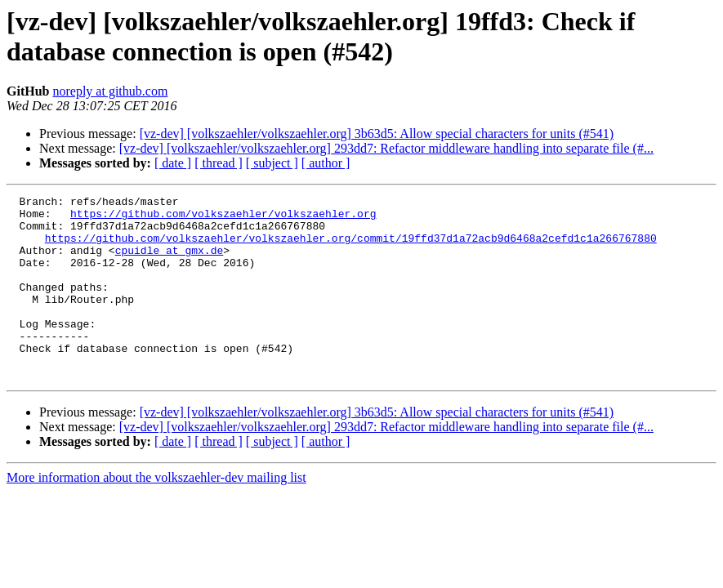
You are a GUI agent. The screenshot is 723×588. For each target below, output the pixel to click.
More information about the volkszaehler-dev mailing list (156, 514)
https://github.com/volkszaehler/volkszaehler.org (223, 218)
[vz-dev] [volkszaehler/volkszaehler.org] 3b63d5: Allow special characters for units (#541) (377, 134)
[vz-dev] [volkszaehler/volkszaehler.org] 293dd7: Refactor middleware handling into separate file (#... (386, 148)
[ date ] (173, 163)
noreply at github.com (110, 91)
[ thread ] (219, 163)
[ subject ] (272, 163)
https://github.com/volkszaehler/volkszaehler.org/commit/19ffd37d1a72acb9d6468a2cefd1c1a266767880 (351, 247)
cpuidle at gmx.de (170, 262)
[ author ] (326, 163)
